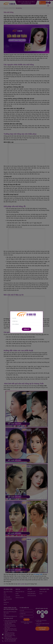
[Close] (42, 312)
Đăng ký (26, 329)
